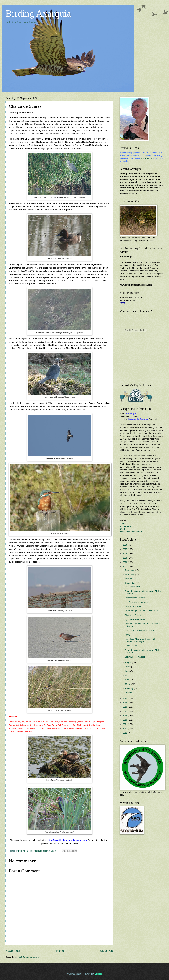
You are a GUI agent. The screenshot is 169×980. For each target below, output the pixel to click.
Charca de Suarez (133, 606)
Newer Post (13, 951)
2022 (125, 562)
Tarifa (127, 635)
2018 (125, 707)
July (127, 667)
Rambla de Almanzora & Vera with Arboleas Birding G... (140, 640)
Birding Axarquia (38, 13)
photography (125, 526)
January (129, 693)
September (130, 583)
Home (60, 951)
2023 (125, 558)
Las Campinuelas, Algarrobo (137, 602)
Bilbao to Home (132, 646)
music (122, 529)
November (130, 574)
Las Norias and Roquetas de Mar (140, 630)
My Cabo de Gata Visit (135, 619)
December (130, 570)
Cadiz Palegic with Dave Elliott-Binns (141, 611)
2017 (125, 711)
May (127, 675)
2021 (125, 567)
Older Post (107, 951)
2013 (125, 728)
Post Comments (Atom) (28, 957)
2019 (125, 702)
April (127, 680)
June (128, 671)
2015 (125, 720)
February (129, 688)
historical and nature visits (131, 532)
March (128, 684)
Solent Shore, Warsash (135, 657)
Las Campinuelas (132, 587)
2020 (125, 698)
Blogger (98, 974)
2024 (125, 554)
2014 (125, 724)
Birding (123, 523)
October (129, 579)
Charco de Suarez (133, 615)
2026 (125, 545)
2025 (125, 549)
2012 (125, 733)
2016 (125, 715)
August (129, 662)
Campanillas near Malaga (136, 598)
